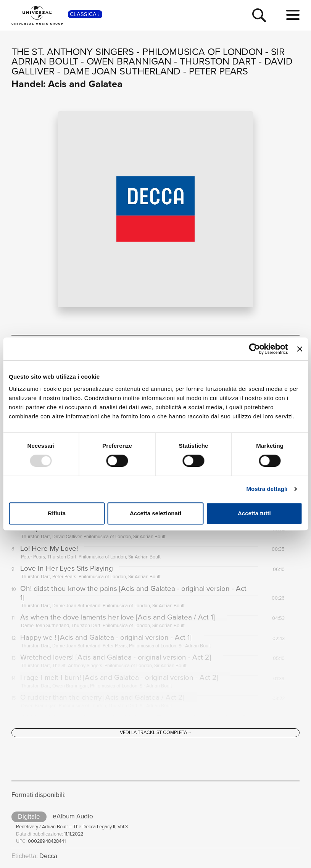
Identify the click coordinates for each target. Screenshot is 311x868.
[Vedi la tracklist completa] (155, 734)
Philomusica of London (202, 52)
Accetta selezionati (155, 513)
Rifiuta (57, 513)
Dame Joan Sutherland (122, 71)
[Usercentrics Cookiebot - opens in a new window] (255, 349)
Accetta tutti (254, 513)
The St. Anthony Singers (73, 52)
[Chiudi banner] (300, 349)
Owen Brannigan (129, 61)
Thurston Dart (218, 61)
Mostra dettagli (267, 489)
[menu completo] (293, 15)
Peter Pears (218, 71)
